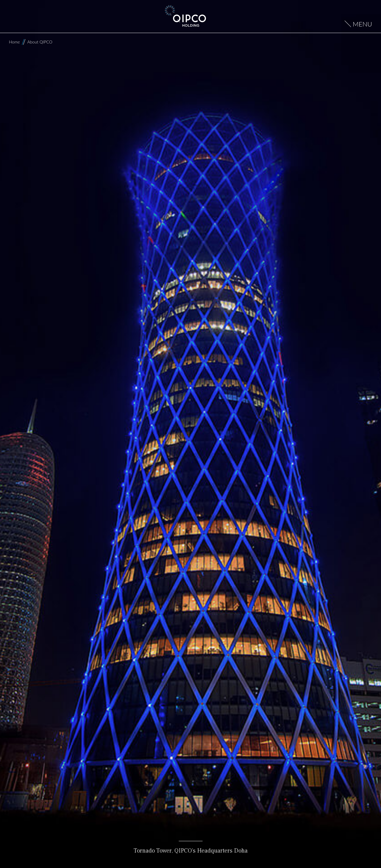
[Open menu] (358, 24)
